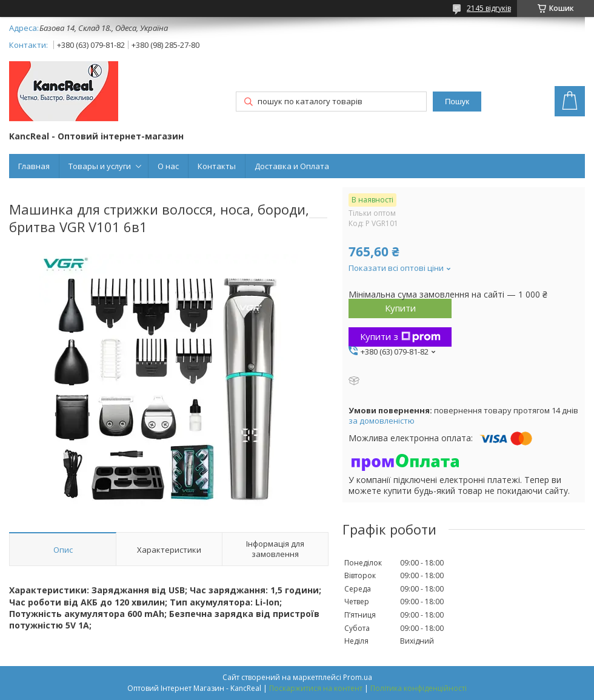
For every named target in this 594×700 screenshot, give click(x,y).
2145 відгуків (489, 8)
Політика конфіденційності (419, 688)
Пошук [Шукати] (457, 102)
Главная (34, 166)
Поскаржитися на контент (316, 688)
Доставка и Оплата (292, 166)
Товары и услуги (100, 166)
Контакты (217, 166)
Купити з (400, 336)
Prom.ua (358, 677)
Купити (400, 308)
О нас (168, 166)
